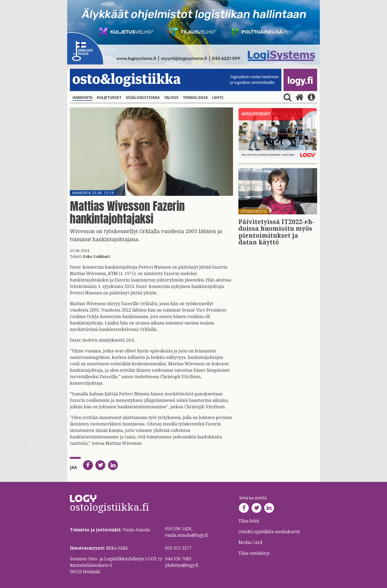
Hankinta (83, 98)
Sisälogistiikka (143, 98)
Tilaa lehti (249, 521)
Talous (171, 98)
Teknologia (195, 98)
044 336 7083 (178, 559)
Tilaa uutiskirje (254, 553)
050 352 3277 (178, 548)
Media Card (251, 542)
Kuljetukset (109, 98)
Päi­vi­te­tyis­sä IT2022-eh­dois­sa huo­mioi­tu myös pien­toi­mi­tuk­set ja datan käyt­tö (276, 232)
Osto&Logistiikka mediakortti (269, 532)
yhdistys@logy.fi (182, 565)
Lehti (218, 98)
